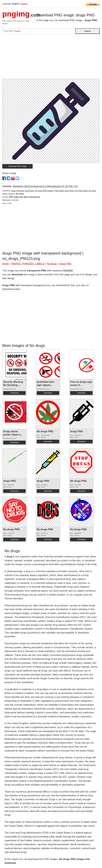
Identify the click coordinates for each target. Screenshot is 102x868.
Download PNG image (18, 166)
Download (14, 393)
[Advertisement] (51, 58)
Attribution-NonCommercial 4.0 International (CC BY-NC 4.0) (45, 186)
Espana (24, 4)
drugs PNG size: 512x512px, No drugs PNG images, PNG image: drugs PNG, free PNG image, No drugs (54, 191)
